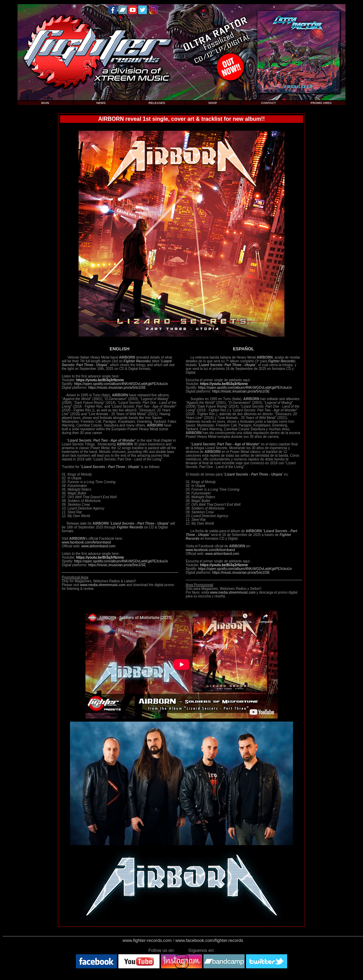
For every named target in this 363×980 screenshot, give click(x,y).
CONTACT (268, 103)
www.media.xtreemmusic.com (103, 585)
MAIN (45, 103)
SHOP (213, 103)
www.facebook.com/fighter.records (209, 940)
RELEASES (157, 103)
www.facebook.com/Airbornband (86, 542)
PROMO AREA (321, 103)
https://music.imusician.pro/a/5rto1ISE (117, 388)
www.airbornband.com (98, 546)
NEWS (101, 103)
